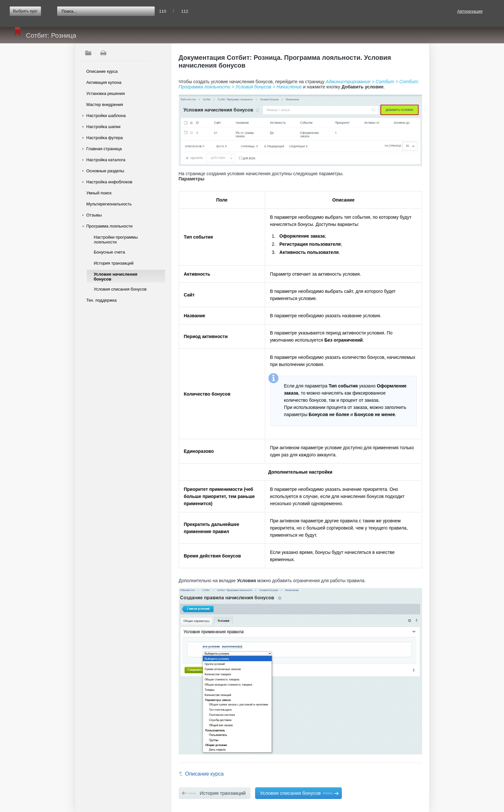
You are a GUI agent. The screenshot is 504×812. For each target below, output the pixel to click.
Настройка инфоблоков (110, 182)
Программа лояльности (110, 226)
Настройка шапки (103, 127)
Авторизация (470, 11)
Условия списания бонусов (120, 289)
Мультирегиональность (109, 204)
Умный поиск (99, 193)
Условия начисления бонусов (116, 277)
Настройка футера (105, 138)
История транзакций (114, 263)
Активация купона (104, 82)
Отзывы (94, 215)
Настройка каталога (106, 160)
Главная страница (104, 149)
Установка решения (106, 93)
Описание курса (102, 71)
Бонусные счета (110, 252)
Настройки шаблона (106, 116)
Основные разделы (105, 171)
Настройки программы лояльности (116, 240)
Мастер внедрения (105, 105)
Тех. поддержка (102, 300)
